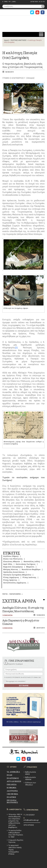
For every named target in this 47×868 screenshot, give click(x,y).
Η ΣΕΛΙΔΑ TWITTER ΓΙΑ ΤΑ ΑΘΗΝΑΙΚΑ (32, 12)
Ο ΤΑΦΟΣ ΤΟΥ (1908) (9, 2)
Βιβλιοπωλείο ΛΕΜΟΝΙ (31, 778)
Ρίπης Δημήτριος (11, 577)
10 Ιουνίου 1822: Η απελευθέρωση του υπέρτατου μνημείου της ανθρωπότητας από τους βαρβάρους (15, 821)
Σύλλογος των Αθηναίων (31, 784)
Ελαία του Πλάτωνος (13, 559)
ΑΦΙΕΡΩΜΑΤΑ (15, 809)
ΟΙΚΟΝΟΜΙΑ (12, 794)
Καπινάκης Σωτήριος (26, 564)
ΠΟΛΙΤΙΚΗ (11, 797)
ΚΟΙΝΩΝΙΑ (12, 788)
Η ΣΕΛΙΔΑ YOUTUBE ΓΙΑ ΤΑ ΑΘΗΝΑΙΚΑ (37, 12)
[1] (16, 348)
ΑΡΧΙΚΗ (13, 767)
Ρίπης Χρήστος (10, 580)
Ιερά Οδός (8, 564)
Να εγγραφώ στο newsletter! (15, 681)
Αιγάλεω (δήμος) (11, 556)
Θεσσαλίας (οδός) (32, 561)
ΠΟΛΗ (9, 775)
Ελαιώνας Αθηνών (12, 561)
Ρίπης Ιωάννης (29, 577)
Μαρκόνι (30, 567)
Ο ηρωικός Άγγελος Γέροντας (16, 841)
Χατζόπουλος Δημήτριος (15, 583)
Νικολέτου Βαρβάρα (31, 569)
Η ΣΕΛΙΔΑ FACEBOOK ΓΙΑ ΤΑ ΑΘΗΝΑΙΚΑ (43, 12)
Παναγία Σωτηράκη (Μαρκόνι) (17, 575)
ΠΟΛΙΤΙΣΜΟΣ (13, 778)
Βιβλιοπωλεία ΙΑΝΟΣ (31, 773)
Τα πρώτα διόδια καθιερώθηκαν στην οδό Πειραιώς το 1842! (16, 834)
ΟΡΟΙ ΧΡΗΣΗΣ (29, 825)
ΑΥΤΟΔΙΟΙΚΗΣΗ (14, 781)
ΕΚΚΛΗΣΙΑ (12, 784)
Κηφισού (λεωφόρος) (13, 567)
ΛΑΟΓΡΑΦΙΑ (12, 791)
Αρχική (6, 40)
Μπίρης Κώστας (11, 569)
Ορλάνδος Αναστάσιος (14, 572)
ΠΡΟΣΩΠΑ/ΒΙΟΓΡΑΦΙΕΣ (12, 801)
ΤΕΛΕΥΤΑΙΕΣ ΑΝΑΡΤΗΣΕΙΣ (18, 40)
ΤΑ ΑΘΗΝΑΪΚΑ (23, 22)
